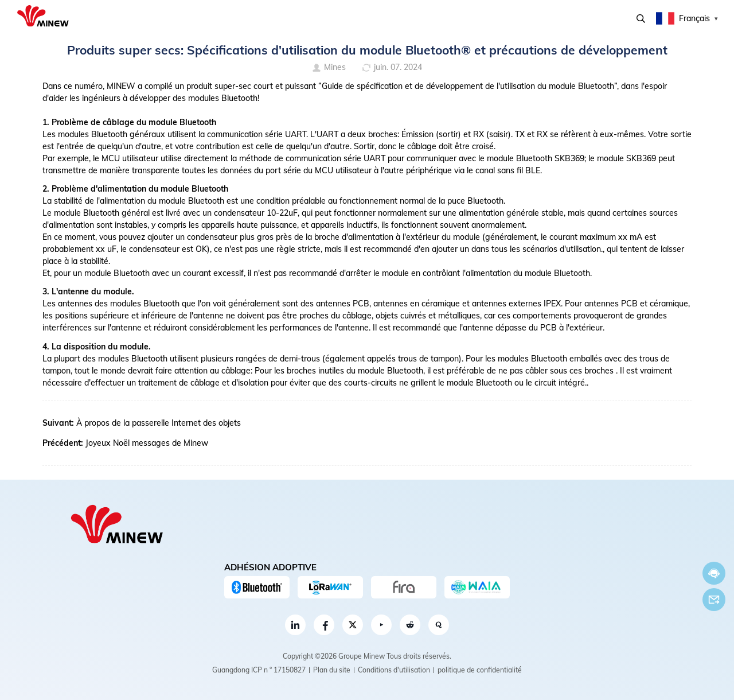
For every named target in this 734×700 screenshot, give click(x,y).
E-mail (714, 600)
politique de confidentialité (480, 670)
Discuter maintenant (714, 573)
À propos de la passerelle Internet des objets (159, 423)
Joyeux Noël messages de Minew (147, 443)
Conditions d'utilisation (394, 670)
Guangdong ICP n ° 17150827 (259, 670)
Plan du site (332, 670)
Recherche (641, 19)
